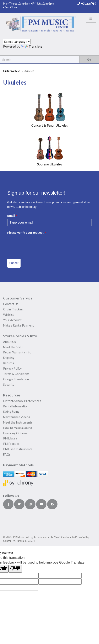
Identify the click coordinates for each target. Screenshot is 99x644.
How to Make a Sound (18, 428)
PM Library (10, 438)
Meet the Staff (13, 347)
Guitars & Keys (12, 71)
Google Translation (16, 379)
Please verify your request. (27, 233)
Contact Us (11, 304)
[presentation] (39, 244)
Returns (9, 363)
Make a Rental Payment (18, 325)
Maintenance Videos (17, 417)
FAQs (7, 454)
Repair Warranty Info (17, 352)
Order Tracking (13, 309)
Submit (14, 263)
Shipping (9, 358)
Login (86, 4)
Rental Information (16, 406)
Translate (32, 46)
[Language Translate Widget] (17, 41)
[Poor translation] (15, 569)
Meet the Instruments (18, 422)
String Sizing (11, 412)
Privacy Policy (12, 368)
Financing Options (15, 433)
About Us (9, 342)
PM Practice (11, 444)
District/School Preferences (22, 401)
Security (9, 385)
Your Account (12, 320)
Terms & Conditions (16, 374)
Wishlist (9, 315)
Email (12, 216)
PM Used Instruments (18, 449)
